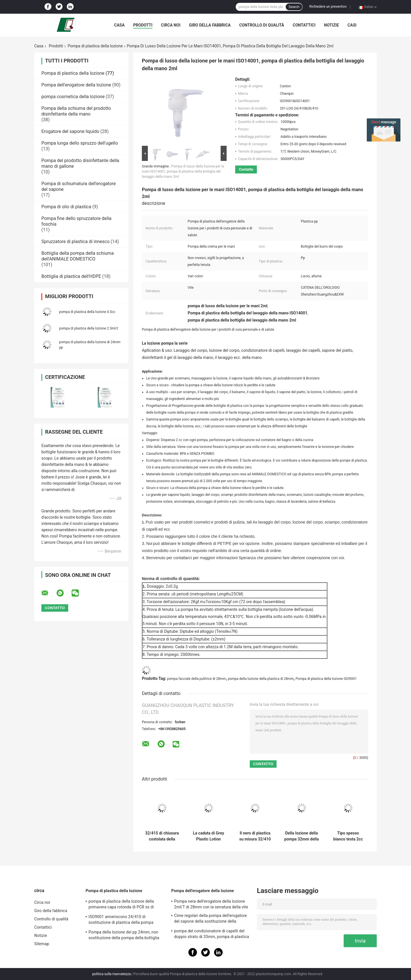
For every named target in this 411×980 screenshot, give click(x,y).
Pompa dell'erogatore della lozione (76, 85)
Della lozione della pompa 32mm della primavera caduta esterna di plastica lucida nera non (302, 836)
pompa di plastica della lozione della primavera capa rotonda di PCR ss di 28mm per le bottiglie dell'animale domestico (121, 905)
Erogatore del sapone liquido (70, 131)
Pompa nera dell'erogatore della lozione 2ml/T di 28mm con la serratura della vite (211, 904)
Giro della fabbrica (210, 25)
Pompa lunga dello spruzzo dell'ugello (80, 143)
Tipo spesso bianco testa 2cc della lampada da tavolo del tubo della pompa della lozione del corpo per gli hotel (348, 836)
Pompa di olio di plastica (66, 207)
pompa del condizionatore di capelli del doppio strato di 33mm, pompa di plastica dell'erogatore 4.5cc (211, 935)
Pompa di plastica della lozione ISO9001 (326, 679)
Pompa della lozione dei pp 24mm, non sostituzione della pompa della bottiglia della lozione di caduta (124, 936)
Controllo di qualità (262, 25)
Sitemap (42, 944)
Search (294, 7)
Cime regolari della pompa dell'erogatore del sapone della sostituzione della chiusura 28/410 (210, 919)
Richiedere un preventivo (328, 7)
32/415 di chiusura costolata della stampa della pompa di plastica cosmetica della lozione (162, 836)
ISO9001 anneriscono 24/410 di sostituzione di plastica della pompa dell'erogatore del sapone (121, 920)
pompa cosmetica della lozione (73, 97)
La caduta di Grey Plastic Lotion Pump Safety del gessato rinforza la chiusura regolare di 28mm (208, 836)
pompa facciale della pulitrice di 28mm (197, 679)
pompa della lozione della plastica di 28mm (261, 679)
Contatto (246, 169)
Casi (352, 25)
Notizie (331, 25)
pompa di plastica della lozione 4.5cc (87, 312)
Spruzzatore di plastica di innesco (75, 242)
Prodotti (143, 25)
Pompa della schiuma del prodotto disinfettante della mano (76, 111)
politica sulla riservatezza (111, 974)
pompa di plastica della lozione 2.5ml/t (89, 328)
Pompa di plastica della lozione (95, 46)
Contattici (304, 25)
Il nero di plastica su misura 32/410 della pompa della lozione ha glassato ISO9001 (255, 836)
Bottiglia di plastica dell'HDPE (71, 276)
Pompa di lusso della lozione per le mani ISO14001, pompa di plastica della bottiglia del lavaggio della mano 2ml (183, 171)
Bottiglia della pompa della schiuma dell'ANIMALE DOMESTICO (78, 256)
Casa (119, 25)
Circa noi (171, 25)
